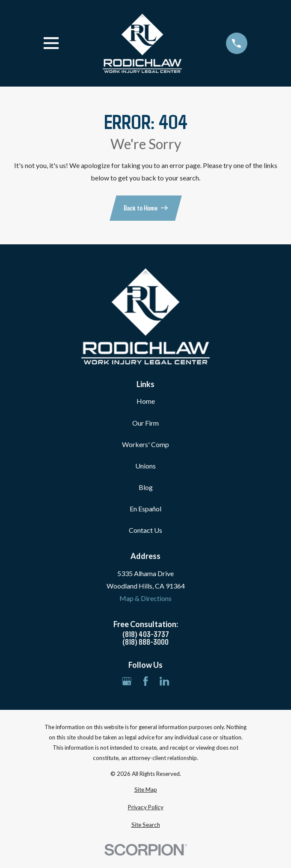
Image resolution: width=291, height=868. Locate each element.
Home (146, 401)
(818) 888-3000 (145, 642)
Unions (145, 466)
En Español (145, 509)
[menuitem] (145, 790)
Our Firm (145, 423)
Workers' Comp (145, 444)
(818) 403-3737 (146, 634)
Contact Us (145, 530)
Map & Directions (145, 598)
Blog (146, 487)
